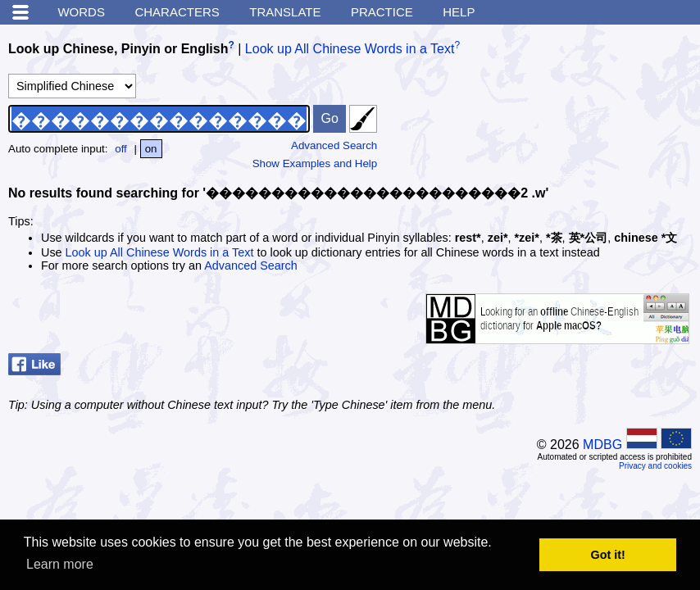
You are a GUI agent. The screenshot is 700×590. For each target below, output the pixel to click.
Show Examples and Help (315, 163)
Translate (285, 12)
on (151, 149)
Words (81, 12)
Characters (177, 12)
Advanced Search (334, 145)
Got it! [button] (608, 555)
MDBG (602, 445)
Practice (382, 12)
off (121, 149)
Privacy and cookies (655, 466)
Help (459, 12)
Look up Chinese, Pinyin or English (118, 49)
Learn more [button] (60, 564)
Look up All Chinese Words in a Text (350, 49)
